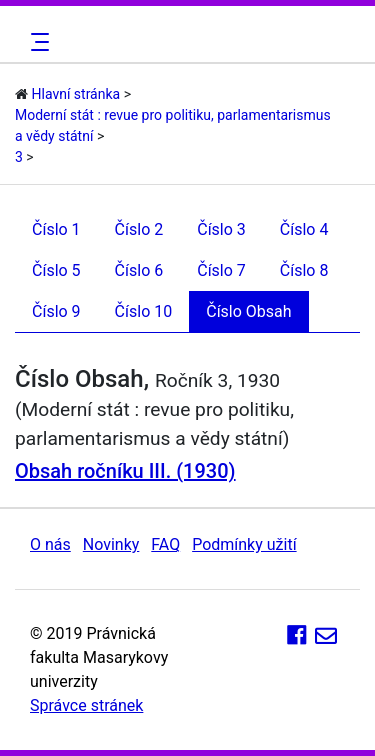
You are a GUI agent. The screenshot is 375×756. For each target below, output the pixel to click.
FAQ (165, 544)
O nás (50, 544)
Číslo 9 (56, 311)
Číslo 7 (221, 270)
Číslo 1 (56, 229)
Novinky (111, 544)
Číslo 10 (144, 311)
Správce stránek (86, 705)
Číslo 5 (56, 270)
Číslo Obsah (248, 311)
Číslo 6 (139, 270)
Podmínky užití (244, 544)
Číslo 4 (304, 229)
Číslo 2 (139, 229)
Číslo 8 (304, 270)
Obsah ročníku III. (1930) (125, 471)
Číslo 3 (221, 229)
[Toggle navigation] (37, 42)
